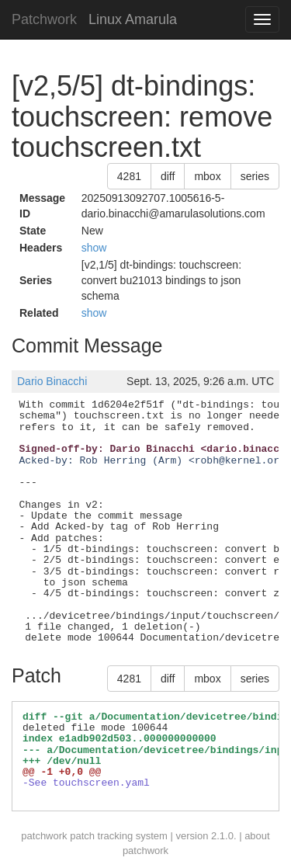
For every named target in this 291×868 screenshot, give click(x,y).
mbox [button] (207, 176)
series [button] (255, 176)
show (94, 248)
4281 (129, 176)
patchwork (44, 836)
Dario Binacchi (52, 381)
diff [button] (168, 176)
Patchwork (44, 19)
